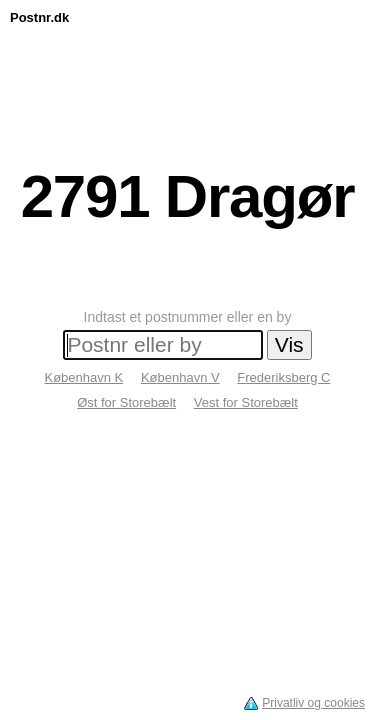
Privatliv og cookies (313, 703)
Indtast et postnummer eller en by (188, 317)
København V (180, 377)
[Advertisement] (187, 77)
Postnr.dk (39, 17)
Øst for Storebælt (126, 402)
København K (83, 377)
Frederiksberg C (283, 377)
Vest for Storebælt (246, 402)
